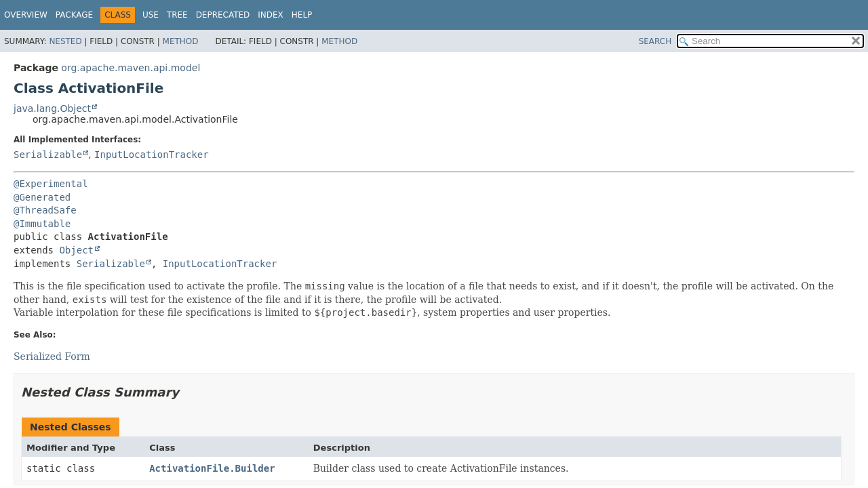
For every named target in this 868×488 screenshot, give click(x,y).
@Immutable (42, 224)
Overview (26, 15)
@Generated (42, 197)
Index (271, 15)
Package (74, 15)
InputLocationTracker (152, 155)
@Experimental (51, 184)
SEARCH (655, 41)
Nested (65, 41)
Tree (177, 15)
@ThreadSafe (45, 210)
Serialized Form (52, 357)
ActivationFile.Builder (212, 468)
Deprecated (223, 15)
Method (181, 41)
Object (76, 250)
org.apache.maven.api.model (131, 68)
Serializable (48, 155)
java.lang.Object (52, 108)
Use (151, 15)
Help (302, 15)
